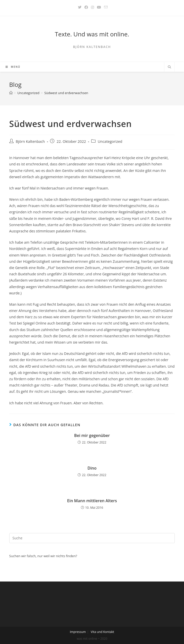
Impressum (78, 632)
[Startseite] (11, 93)
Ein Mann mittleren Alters (92, 501)
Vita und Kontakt (102, 632)
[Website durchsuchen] (169, 67)
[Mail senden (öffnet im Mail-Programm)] (105, 7)
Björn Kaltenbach (30, 141)
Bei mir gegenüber (92, 435)
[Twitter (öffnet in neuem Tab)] (80, 7)
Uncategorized (110, 141)
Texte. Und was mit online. (92, 34)
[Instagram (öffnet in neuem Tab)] (93, 7)
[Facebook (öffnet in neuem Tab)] (86, 7)
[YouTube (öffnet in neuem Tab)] (99, 7)
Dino (92, 468)
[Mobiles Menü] (13, 67)
